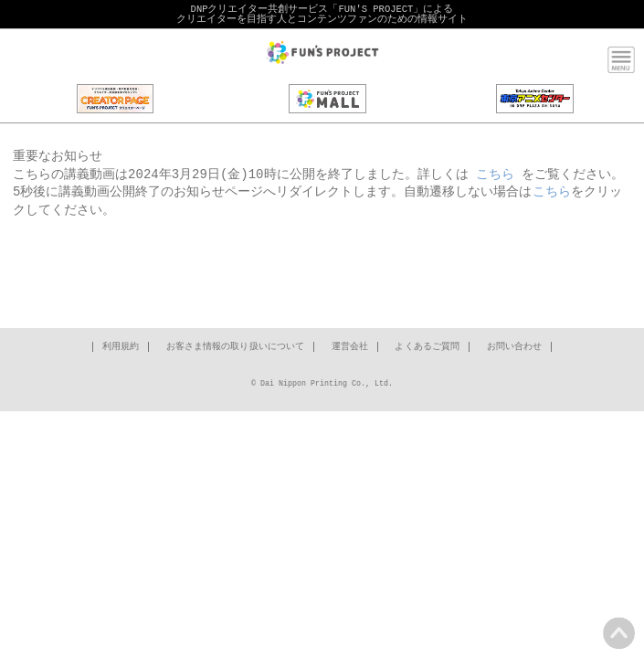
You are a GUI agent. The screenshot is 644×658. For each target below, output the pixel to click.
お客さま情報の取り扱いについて (236, 347)
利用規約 (121, 347)
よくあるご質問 (427, 347)
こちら (495, 175)
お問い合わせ (515, 347)
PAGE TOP (619, 633)
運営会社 (350, 347)
